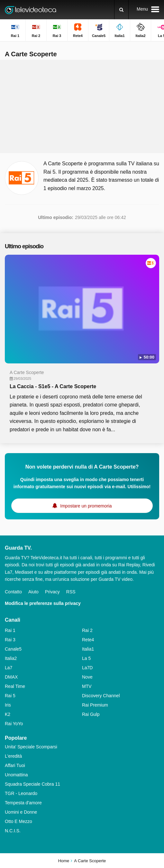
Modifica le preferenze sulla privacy (43, 603)
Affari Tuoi (15, 765)
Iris (8, 705)
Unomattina (16, 775)
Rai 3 (10, 640)
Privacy (52, 592)
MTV (87, 686)
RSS (71, 592)
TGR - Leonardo (21, 793)
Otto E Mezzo (18, 821)
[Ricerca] (121, 10)
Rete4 (88, 640)
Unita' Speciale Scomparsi (31, 747)
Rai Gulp (91, 714)
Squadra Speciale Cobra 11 (32, 784)
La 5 (86, 658)
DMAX (11, 677)
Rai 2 (87, 630)
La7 (9, 668)
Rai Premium (95, 705)
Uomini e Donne (21, 812)
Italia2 (11, 658)
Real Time (15, 686)
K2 (8, 714)
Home (64, 861)
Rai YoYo (14, 724)
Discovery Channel (101, 696)
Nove (87, 677)
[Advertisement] (82, 106)
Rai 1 (10, 630)
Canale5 (13, 649)
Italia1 (88, 649)
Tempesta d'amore (23, 803)
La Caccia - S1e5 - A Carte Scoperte (53, 386)
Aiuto (33, 592)
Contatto (13, 592)
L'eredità (13, 756)
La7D (87, 668)
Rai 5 (10, 696)
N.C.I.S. (13, 831)
